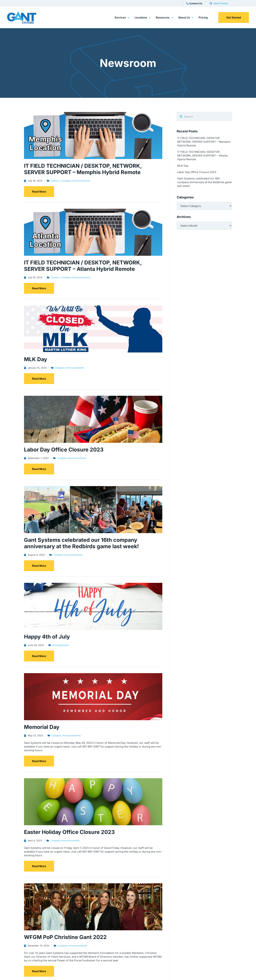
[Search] (181, 117)
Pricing (203, 17)
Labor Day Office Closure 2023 (197, 172)
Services (122, 18)
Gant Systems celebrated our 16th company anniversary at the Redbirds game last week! (205, 182)
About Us (186, 18)
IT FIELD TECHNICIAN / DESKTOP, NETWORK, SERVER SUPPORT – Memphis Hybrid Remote (204, 142)
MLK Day (183, 166)
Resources (164, 18)
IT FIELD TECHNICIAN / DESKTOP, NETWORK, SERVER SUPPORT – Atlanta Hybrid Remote (202, 156)
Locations (142, 18)
